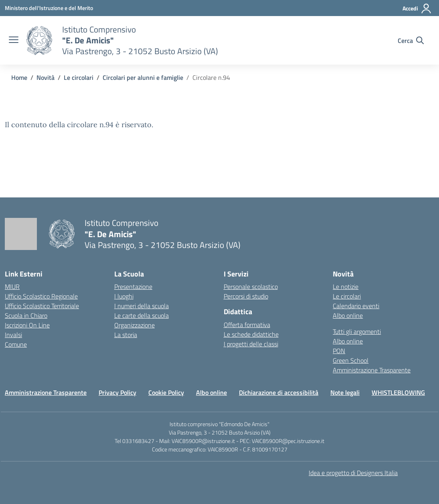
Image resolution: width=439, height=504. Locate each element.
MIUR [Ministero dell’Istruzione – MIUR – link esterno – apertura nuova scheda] (12, 287)
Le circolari (347, 296)
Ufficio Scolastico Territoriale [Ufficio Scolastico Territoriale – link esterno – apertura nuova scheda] (42, 306)
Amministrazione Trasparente (372, 370)
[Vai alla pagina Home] (19, 77)
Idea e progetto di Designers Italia (353, 473)
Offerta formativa (247, 325)
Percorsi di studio (246, 296)
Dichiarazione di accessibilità (279, 392)
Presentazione (133, 287)
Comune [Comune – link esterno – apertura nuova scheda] (16, 344)
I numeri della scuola (142, 306)
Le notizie (346, 287)
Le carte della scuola (142, 315)
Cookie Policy (166, 392)
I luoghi (124, 296)
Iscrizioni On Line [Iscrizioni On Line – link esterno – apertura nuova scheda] (27, 325)
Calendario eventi (356, 306)
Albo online (348, 315)
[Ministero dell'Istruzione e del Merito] (49, 8)
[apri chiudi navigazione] (14, 41)
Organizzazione (135, 325)
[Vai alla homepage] (39, 41)
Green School (351, 360)
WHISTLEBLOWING (398, 392)
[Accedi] (417, 8)
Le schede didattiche (251, 334)
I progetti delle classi (251, 344)
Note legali (345, 392)
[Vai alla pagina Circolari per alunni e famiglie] (143, 77)
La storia (126, 335)
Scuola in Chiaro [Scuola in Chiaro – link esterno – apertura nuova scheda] (26, 315)
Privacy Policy (117, 392)
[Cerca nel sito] (411, 41)
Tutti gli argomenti (357, 331)
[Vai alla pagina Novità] (46, 77)
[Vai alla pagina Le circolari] (79, 77)
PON (339, 351)
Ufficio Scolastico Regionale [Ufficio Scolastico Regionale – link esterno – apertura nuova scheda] (41, 296)
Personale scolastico (251, 287)
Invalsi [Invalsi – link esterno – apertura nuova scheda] (13, 335)
